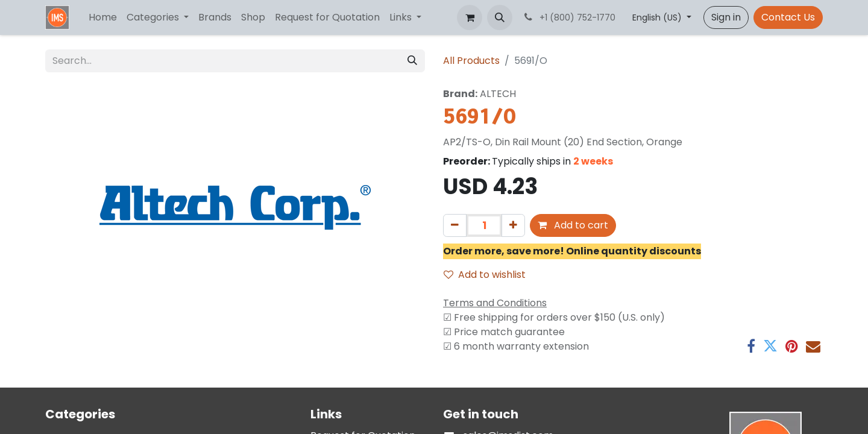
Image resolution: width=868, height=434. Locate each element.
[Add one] (513, 225)
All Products (471, 61)
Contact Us (788, 17)
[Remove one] (455, 225)
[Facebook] (751, 346)
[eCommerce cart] (470, 17)
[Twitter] (770, 346)
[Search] (412, 61)
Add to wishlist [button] (485, 275)
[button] (500, 17)
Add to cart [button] (573, 225)
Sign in (726, 17)
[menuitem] (103, 17)
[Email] (813, 346)
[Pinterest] (792, 346)
